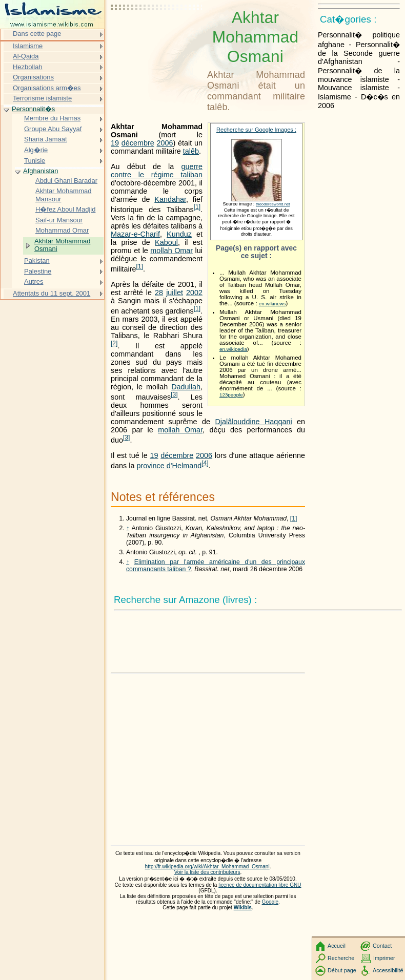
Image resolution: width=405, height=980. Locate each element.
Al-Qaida (26, 56)
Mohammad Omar (62, 230)
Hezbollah (28, 67)
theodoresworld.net (273, 204)
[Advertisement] (157, 33)
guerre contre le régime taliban (157, 171)
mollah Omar (171, 251)
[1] (294, 518)
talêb (191, 151)
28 (159, 293)
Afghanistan (40, 171)
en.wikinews (272, 304)
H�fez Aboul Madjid (65, 209)
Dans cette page (37, 34)
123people (231, 395)
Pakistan (37, 260)
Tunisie (35, 161)
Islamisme (28, 46)
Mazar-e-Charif (135, 234)
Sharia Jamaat (46, 139)
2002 (194, 293)
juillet (175, 293)
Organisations (33, 77)
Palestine (38, 271)
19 (115, 143)
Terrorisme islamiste (42, 98)
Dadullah (186, 387)
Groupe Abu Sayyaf (53, 129)
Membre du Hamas (52, 118)
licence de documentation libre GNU (260, 885)
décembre (138, 143)
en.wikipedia (233, 349)
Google (270, 902)
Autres (34, 282)
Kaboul (166, 242)
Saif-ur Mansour (59, 220)
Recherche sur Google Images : (256, 130)
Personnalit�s (33, 109)
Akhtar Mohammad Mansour (63, 195)
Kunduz (179, 234)
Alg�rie (36, 150)
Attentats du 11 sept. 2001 (52, 293)
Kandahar (170, 199)
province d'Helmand (169, 466)
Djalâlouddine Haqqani (253, 422)
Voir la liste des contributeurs (207, 872)
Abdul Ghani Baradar (66, 181)
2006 (165, 143)
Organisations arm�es (47, 88)
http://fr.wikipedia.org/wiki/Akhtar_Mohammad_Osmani (207, 867)
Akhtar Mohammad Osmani (62, 245)
